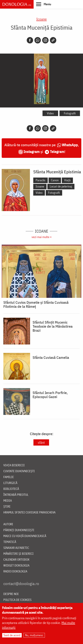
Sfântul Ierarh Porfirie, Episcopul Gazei (50, 395)
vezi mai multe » (41, 237)
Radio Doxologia (15, 571)
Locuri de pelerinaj (61, 186)
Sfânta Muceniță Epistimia (57, 172)
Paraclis (40, 180)
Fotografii (70, 113)
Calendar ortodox (16, 560)
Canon (55, 180)
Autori (8, 524)
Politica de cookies (17, 600)
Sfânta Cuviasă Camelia (51, 357)
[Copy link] (53, 40)
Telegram (57, 152)
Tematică (10, 542)
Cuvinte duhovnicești (19, 471)
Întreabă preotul (16, 495)
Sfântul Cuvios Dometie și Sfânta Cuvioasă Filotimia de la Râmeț (36, 304)
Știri (7, 507)
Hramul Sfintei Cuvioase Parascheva (29, 513)
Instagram (32, 152)
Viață (67, 180)
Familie (9, 477)
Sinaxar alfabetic (16, 548)
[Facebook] (30, 40)
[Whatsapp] (38, 40)
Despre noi (11, 594)
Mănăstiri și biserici (18, 554)
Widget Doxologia (16, 566)
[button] (44, 4)
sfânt (41, 442)
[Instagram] (45, 40)
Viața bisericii (14, 465)
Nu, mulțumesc (34, 635)
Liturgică (10, 483)
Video (50, 113)
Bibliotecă (11, 489)
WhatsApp (70, 145)
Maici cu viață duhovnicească (25, 536)
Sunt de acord (12, 635)
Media (8, 501)
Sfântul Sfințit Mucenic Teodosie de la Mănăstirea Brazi (53, 326)
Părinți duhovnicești (19, 530)
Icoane (41, 19)
